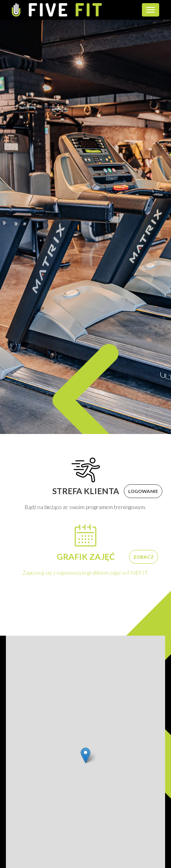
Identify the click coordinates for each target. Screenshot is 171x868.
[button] (85, 755)
